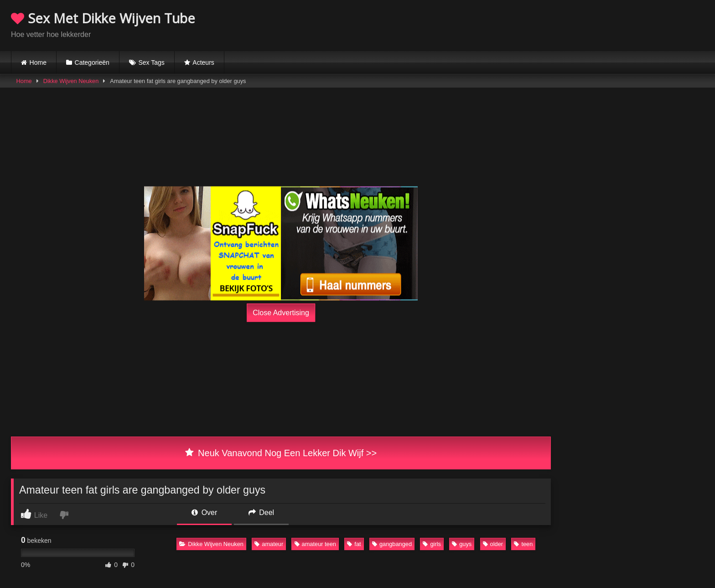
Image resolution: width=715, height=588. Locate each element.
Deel (261, 513)
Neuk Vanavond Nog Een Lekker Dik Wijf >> (281, 453)
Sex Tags (151, 62)
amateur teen (315, 544)
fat (354, 544)
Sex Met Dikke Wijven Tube (103, 18)
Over (204, 513)
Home (38, 62)
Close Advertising (281, 313)
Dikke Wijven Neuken (71, 81)
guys (462, 544)
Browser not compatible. (597, 24)
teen (523, 544)
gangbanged (392, 544)
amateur (269, 544)
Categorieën (92, 62)
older (493, 544)
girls (432, 544)
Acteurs (203, 62)
